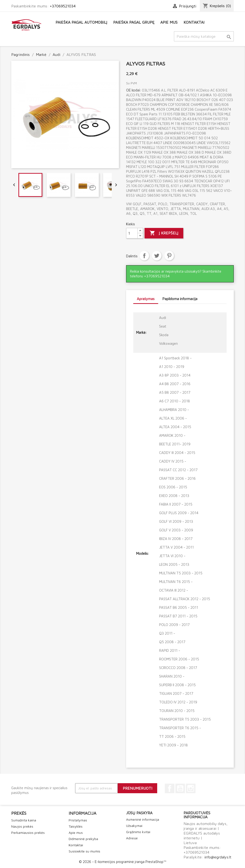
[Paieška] (204, 36)
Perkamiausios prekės (28, 833)
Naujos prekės (22, 826)
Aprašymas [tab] (146, 299)
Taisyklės (76, 826)
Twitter (157, 256)
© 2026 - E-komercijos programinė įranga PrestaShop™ (122, 862)
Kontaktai (194, 22)
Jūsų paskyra (139, 813)
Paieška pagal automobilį (81, 22)
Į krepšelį (164, 233)
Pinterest (169, 256)
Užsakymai (134, 826)
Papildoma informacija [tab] (180, 299)
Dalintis (144, 256)
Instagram (191, 788)
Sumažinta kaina (24, 820)
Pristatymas (78, 820)
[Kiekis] (132, 233)
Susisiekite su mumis (84, 851)
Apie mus (169, 22)
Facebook (170, 788)
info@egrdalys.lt (218, 857)
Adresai (132, 838)
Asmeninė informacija (143, 819)
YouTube (180, 788)
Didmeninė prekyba (83, 839)
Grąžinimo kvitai (138, 832)
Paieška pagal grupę (134, 22)
